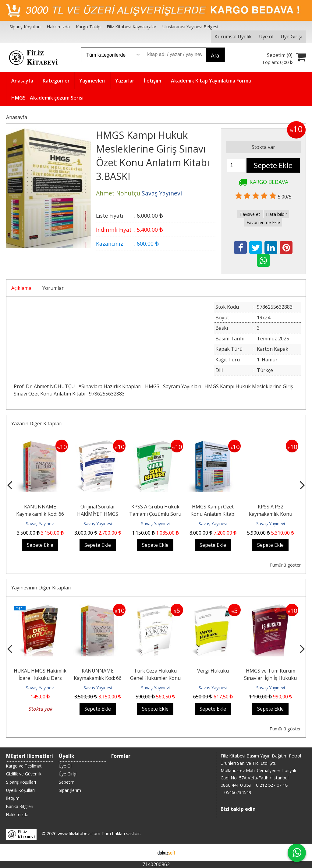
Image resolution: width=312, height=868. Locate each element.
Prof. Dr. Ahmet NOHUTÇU (44, 386)
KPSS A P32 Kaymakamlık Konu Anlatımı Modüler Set (270, 514)
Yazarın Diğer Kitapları (37, 423)
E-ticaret (146, 852)
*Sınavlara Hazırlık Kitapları (110, 386)
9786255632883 (107, 394)
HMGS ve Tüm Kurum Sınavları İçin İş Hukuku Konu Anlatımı (270, 678)
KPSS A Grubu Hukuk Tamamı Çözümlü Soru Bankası (155, 514)
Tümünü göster (285, 565)
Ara (215, 56)
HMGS (152, 386)
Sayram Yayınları (182, 386)
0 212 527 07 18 (272, 785)
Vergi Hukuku (213, 671)
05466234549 (238, 792)
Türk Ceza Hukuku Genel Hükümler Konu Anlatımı (155, 678)
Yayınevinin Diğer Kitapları (41, 588)
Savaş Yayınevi (40, 524)
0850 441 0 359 (236, 785)
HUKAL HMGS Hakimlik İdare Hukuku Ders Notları (40, 678)
